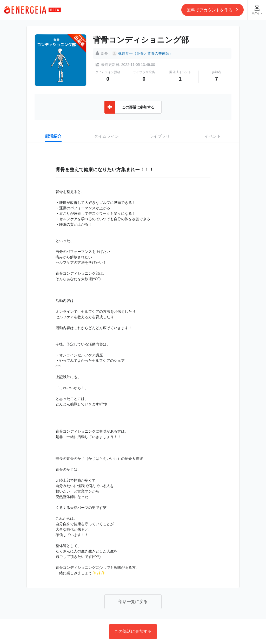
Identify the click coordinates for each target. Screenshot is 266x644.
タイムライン (107, 136)
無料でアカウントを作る (212, 9)
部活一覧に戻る (133, 602)
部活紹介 (53, 136)
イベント (213, 136)
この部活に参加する (133, 631)
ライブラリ (159, 136)
